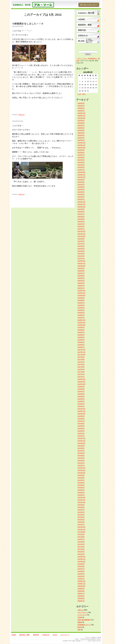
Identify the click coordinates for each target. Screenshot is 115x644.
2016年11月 (81, 382)
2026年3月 (81, 106)
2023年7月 (81, 184)
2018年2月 (81, 345)
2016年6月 (81, 394)
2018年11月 (81, 322)
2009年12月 (81, 581)
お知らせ (21, 115)
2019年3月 (81, 313)
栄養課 (80, 622)
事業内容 (36, 635)
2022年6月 (81, 217)
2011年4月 (81, 547)
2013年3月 (81, 490)
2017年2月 (81, 374)
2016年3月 (81, 401)
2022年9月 (81, 209)
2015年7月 (81, 421)
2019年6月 (81, 305)
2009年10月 (81, 586)
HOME (14, 635)
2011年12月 (81, 527)
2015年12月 (81, 409)
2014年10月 (81, 443)
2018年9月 (81, 327)
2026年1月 (81, 111)
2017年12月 (81, 350)
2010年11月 (81, 559)
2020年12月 (81, 261)
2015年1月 (81, 436)
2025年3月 (81, 135)
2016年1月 (81, 406)
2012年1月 (81, 524)
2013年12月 (81, 468)
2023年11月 (81, 175)
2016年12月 (81, 379)
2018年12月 (81, 320)
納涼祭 (80, 627)
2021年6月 (81, 246)
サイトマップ (65, 635)
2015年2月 (81, 433)
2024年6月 (81, 157)
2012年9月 (81, 505)
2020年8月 (81, 271)
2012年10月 (81, 502)
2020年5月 (81, 278)
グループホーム (83, 612)
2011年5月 (81, 544)
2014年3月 (81, 460)
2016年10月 (81, 384)
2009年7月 (81, 593)
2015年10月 (81, 414)
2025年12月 (81, 113)
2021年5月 (81, 249)
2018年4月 (81, 340)
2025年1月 (81, 140)
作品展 (80, 617)
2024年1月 (81, 170)
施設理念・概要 (25, 635)
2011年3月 (81, 549)
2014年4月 (81, 458)
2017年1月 (81, 377)
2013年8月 (81, 478)
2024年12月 (81, 143)
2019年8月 (81, 300)
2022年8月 (81, 212)
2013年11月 (81, 470)
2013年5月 (81, 485)
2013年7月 (81, 480)
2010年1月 (81, 579)
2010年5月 (81, 574)
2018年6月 (81, 335)
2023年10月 (81, 177)
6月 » (84, 94)
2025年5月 (81, 130)
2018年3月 (81, 342)
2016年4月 (81, 399)
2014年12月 (81, 438)
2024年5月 (81, 160)
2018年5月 (81, 337)
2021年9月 (81, 239)
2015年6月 (81, 423)
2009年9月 (81, 589)
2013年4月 (81, 488)
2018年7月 (81, 332)
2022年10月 (81, 207)
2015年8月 (81, 419)
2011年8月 (81, 537)
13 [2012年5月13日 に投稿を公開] (96, 81)
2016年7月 (81, 391)
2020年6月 (81, 276)
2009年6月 (81, 596)
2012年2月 (81, 522)
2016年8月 (81, 389)
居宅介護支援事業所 (84, 620)
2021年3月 (81, 253)
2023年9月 (81, 180)
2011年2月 (81, 552)
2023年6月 (81, 187)
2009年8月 (81, 591)
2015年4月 (81, 428)
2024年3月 (81, 165)
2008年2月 (81, 601)
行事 (79, 630)
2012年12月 (81, 497)
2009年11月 (81, 584)
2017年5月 (81, 367)
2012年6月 (81, 512)
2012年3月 (81, 520)
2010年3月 (81, 576)
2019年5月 (81, 308)
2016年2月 (81, 404)
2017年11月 (81, 352)
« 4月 (79, 94)
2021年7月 (81, 244)
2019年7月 (81, 303)
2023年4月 (81, 192)
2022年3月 (81, 224)
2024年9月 (81, 150)
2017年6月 (81, 364)
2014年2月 (81, 463)
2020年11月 (81, 263)
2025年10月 (81, 118)
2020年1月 (81, 288)
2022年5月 (81, 219)
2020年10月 (81, 266)
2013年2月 (81, 492)
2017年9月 (81, 357)
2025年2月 (81, 138)
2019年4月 (81, 310)
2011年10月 (81, 532)
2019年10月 (81, 295)
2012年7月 (81, 510)
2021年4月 (81, 251)
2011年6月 (81, 542)
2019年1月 (81, 318)
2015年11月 (81, 411)
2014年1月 (81, 465)
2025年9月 (81, 120)
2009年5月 (81, 598)
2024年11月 (81, 145)
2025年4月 (81, 133)
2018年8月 (81, 330)
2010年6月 (81, 571)
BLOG (55, 635)
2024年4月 (81, 162)
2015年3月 (81, 431)
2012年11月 (81, 500)
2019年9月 (81, 298)
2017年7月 (81, 362)
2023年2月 (81, 197)
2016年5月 (81, 396)
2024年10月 (81, 148)
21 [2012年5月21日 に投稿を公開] (80, 88)
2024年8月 (81, 152)
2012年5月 (81, 515)
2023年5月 (81, 189)
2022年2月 (81, 226)
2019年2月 (81, 315)
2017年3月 (81, 372)
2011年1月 (81, 554)
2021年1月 (81, 258)
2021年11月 (81, 234)
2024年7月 (81, 155)
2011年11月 (81, 529)
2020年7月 (81, 273)
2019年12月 (81, 290)
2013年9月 (81, 475)
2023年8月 (81, 182)
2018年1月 (81, 347)
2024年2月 (81, 167)
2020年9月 (81, 268)
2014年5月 (81, 455)
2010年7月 (81, 569)
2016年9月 (81, 387)
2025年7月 (81, 125)
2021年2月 (81, 256)
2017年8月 (81, 359)
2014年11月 (81, 441)
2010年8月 (81, 566)
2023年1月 (81, 199)
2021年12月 (81, 231)
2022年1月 (81, 229)
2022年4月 (81, 221)
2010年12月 (81, 556)
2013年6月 (81, 483)
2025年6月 (81, 128)
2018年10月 (81, 325)
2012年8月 (81, 507)
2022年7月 (81, 214)
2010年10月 (81, 561)
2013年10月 (81, 473)
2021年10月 (81, 236)
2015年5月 (81, 426)
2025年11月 (81, 116)
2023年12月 (81, 172)
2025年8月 (81, 123)
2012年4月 (81, 517)
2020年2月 (81, 285)
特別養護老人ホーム (84, 625)
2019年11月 (81, 293)
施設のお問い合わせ (89, 5)
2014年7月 (81, 451)
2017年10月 (81, 354)
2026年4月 (81, 103)
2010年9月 (81, 564)
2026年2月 (81, 108)
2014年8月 (81, 448)
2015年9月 (81, 416)
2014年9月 (81, 446)
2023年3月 (81, 194)
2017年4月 (81, 369)
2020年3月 (81, 283)
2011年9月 (81, 534)
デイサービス (82, 615)
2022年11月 (81, 204)
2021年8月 (81, 241)
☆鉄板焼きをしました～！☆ (28, 24)
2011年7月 (81, 539)
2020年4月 (81, 281)
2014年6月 (81, 453)
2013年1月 (81, 495)
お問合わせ (46, 635)
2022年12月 (81, 202)
